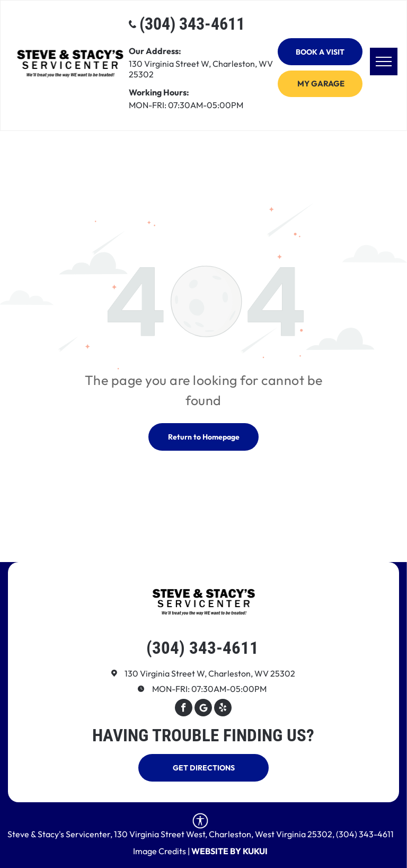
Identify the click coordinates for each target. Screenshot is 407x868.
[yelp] (223, 709)
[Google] (203, 709)
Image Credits (160, 851)
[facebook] (184, 709)
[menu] (384, 62)
